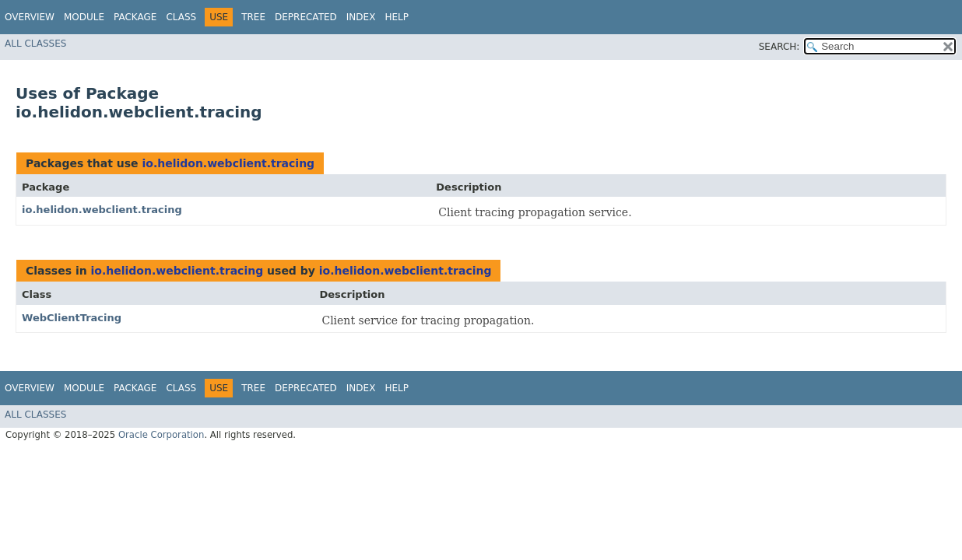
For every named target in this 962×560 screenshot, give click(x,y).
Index (361, 17)
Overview (30, 17)
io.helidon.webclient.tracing (228, 163)
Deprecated (306, 17)
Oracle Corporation (162, 435)
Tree (253, 17)
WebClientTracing (72, 318)
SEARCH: (779, 47)
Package (135, 17)
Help (397, 17)
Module (84, 17)
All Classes (35, 44)
